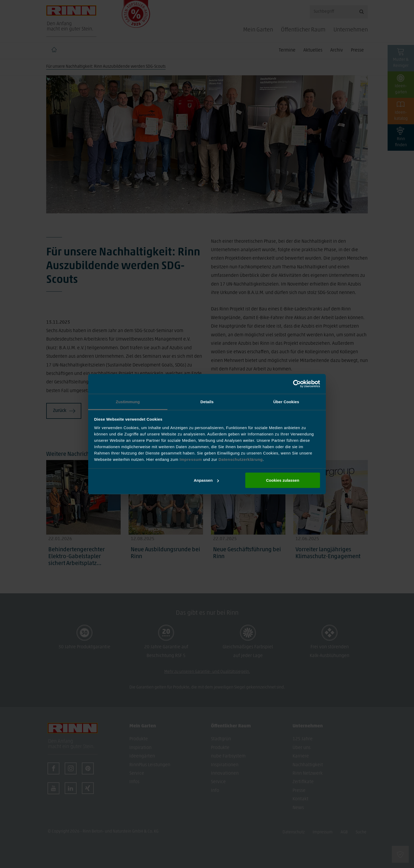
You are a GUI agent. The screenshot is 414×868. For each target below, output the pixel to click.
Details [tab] (207, 401)
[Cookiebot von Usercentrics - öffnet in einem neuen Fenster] (297, 384)
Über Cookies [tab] (286, 401)
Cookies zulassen (283, 480)
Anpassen (206, 480)
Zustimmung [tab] (128, 401)
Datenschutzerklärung (241, 459)
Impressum (191, 459)
